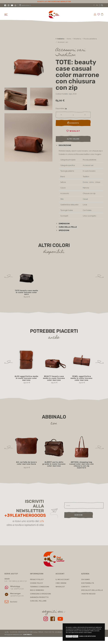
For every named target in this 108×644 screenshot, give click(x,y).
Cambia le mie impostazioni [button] (87, 636)
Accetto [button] (69, 636)
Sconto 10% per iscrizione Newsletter (54, 2)
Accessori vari (63, 42)
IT (94, 5)
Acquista (73, 123)
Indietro (60, 39)
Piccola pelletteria (90, 39)
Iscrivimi (79, 515)
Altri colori (73, 139)
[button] (63, 145)
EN (97, 5)
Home (69, 39)
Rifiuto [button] (75, 636)
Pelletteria (77, 39)
